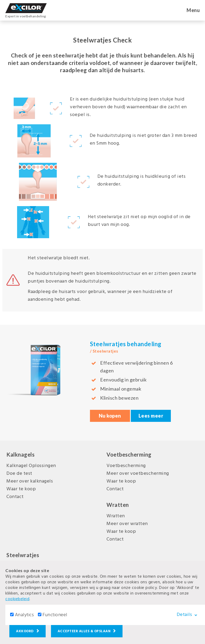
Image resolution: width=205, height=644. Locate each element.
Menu (193, 10)
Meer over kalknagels (30, 481)
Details (189, 615)
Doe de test (19, 474)
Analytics (25, 615)
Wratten (116, 516)
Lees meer (151, 416)
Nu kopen (110, 416)
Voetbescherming (126, 466)
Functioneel (55, 615)
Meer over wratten (127, 524)
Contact (15, 497)
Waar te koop (21, 489)
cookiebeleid (17, 599)
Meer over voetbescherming (138, 474)
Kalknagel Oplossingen (31, 466)
